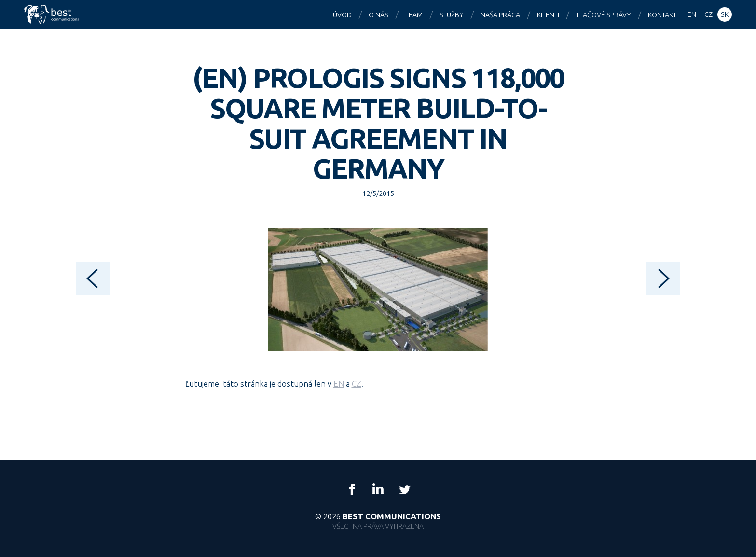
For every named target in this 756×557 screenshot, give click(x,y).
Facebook (352, 489)
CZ (357, 383)
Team (414, 15)
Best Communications (53, 14)
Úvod (342, 15)
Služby (452, 15)
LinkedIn (378, 489)
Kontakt (662, 15)
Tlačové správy (604, 15)
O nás (378, 15)
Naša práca (500, 15)
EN (339, 383)
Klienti (548, 15)
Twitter (404, 489)
